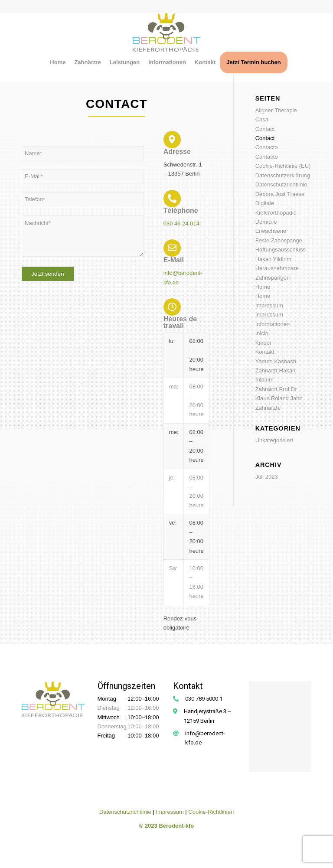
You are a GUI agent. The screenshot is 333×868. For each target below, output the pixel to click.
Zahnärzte (268, 408)
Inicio (262, 333)
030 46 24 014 (181, 224)
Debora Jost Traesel (281, 194)
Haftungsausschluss (281, 250)
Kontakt (265, 352)
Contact (265, 129)
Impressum (269, 305)
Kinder (264, 343)
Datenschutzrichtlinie (281, 184)
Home (263, 287)
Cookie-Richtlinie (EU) (283, 166)
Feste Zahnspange (279, 240)
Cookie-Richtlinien (211, 812)
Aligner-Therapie (276, 110)
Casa (262, 119)
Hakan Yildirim (273, 259)
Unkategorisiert (274, 440)
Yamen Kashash (276, 361)
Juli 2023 (267, 477)
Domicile (266, 222)
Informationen (273, 324)
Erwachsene (271, 231)
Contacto (267, 147)
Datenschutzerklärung (283, 175)
